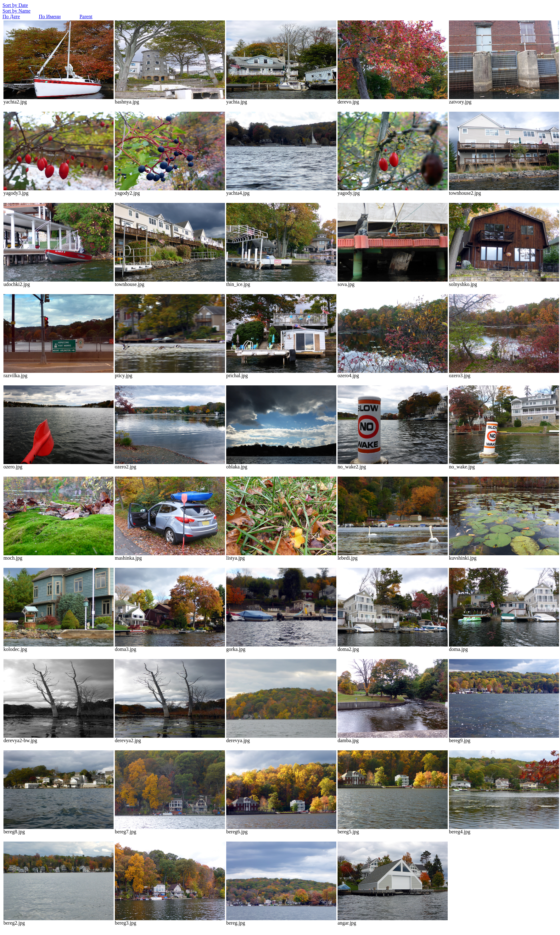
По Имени (50, 17)
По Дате (11, 17)
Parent (86, 17)
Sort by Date (15, 5)
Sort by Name (17, 11)
